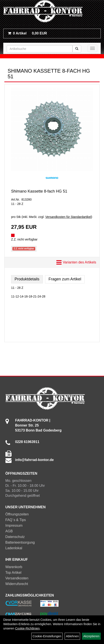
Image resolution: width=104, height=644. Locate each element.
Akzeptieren (91, 636)
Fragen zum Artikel (65, 279)
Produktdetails (27, 279)
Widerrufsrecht (17, 584)
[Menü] (92, 48)
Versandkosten (17, 578)
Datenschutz (15, 537)
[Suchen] (77, 49)
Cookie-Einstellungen (47, 636)
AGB (9, 531)
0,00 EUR (27, 33)
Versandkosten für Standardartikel (68, 217)
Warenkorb (14, 567)
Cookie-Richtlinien (27, 628)
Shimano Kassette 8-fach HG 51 (39, 191)
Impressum (14, 525)
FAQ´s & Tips (16, 520)
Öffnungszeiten (17, 514)
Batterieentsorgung (20, 542)
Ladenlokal (14, 548)
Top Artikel (13, 573)
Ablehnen (72, 636)
